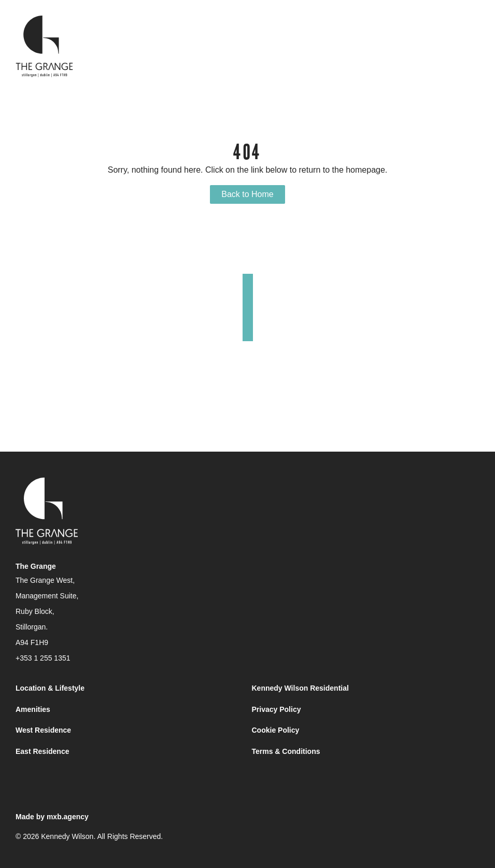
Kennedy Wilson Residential (300, 688)
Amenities (33, 709)
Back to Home (247, 194)
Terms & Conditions (286, 751)
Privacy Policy (277, 709)
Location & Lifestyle (50, 688)
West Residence (43, 730)
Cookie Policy (276, 730)
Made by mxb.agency (52, 817)
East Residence (43, 751)
